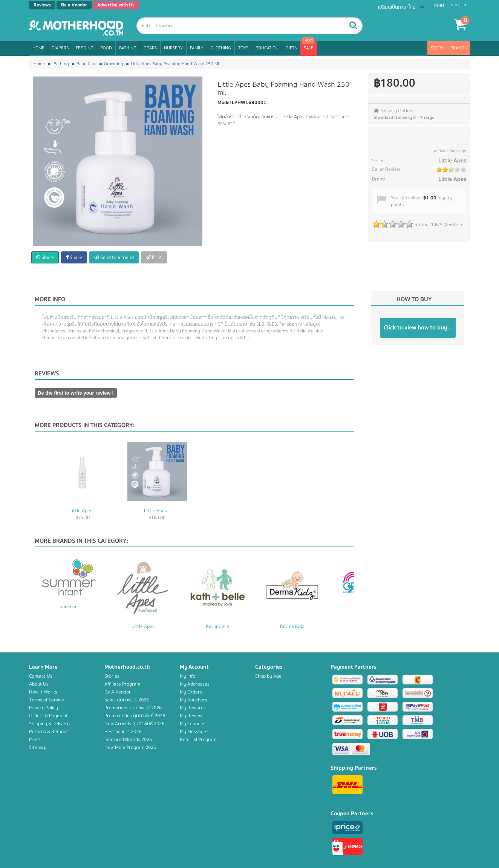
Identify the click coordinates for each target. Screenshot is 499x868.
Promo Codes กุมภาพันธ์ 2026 (135, 716)
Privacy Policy (44, 708)
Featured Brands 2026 (128, 739)
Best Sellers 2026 (123, 732)
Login (438, 6)
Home (38, 48)
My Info (188, 676)
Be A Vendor (118, 692)
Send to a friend (114, 257)
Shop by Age (268, 676)
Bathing (128, 48)
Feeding (85, 48)
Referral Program (198, 739)
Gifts (291, 48)
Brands (458, 48)
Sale (309, 48)
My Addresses (195, 684)
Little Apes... (83, 511)
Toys (243, 48)
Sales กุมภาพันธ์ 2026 (127, 700)
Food (106, 48)
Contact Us (41, 676)
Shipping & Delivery (49, 724)
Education (267, 48)
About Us (39, 684)
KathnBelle (217, 626)
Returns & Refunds (49, 732)
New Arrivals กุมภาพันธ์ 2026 (134, 724)
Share (45, 257)
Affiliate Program (122, 684)
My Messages (194, 732)
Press (35, 739)
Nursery (173, 48)
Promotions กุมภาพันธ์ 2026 (133, 708)
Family (197, 48)
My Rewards (193, 708)
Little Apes (452, 161)
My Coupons (193, 724)
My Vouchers (194, 700)
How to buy (414, 299)
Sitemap (38, 747)
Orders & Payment (48, 716)
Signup (459, 6)
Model (224, 103)
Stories (112, 676)
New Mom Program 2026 (130, 747)
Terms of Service (47, 700)
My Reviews (192, 716)
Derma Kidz (292, 626)
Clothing (221, 48)
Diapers (60, 48)
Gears (150, 48)
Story (437, 48)
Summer (68, 607)
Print (154, 257)
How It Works (43, 692)
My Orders (191, 692)
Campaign (266, 763)
